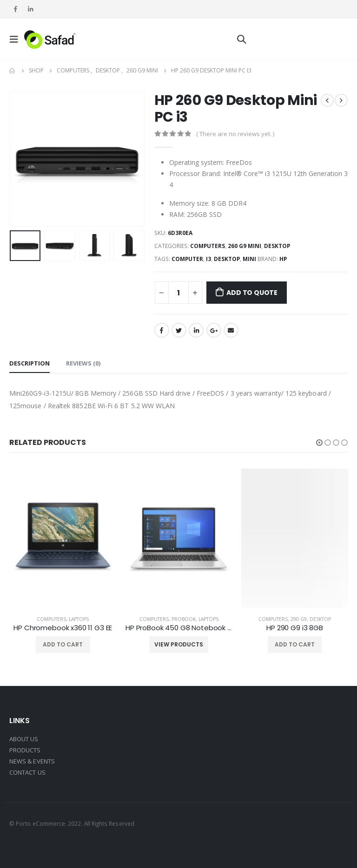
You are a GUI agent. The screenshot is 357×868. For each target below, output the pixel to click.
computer (187, 259)
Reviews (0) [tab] (83, 363)
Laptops (79, 619)
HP (283, 259)
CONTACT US (27, 772)
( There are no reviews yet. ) (235, 134)
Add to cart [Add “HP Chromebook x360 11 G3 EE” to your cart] (63, 644)
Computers (208, 246)
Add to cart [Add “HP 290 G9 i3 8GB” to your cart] (295, 644)
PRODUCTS (25, 750)
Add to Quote (252, 293)
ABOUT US (24, 739)
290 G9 (299, 619)
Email (231, 330)
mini (249, 259)
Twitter (179, 330)
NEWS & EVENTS (32, 761)
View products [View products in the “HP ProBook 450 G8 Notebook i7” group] (179, 644)
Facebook (162, 330)
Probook (184, 619)
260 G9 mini (245, 246)
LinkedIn (196, 330)
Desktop (277, 246)
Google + (214, 330)
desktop (227, 259)
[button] (319, 443)
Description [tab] (30, 363)
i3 (208, 259)
